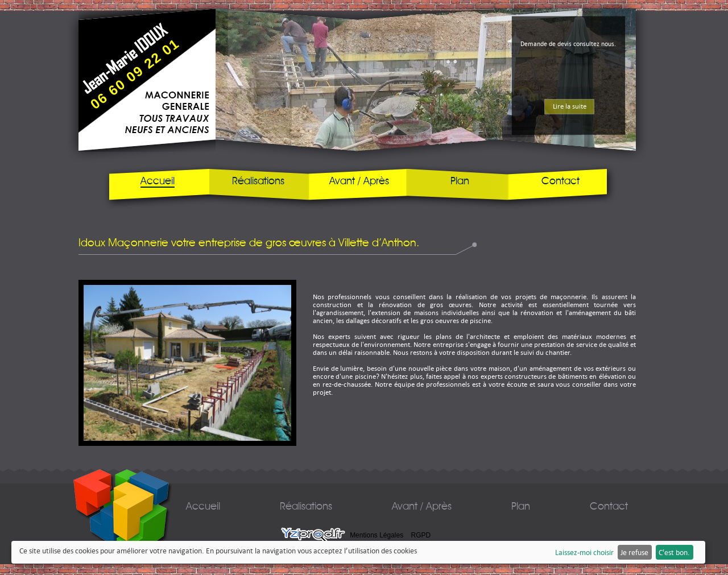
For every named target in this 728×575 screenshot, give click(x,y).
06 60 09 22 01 (135, 74)
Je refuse (634, 553)
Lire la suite (570, 106)
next (651, 125)
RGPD (421, 535)
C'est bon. (674, 553)
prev (200, 125)
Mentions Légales (377, 535)
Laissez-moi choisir (584, 553)
